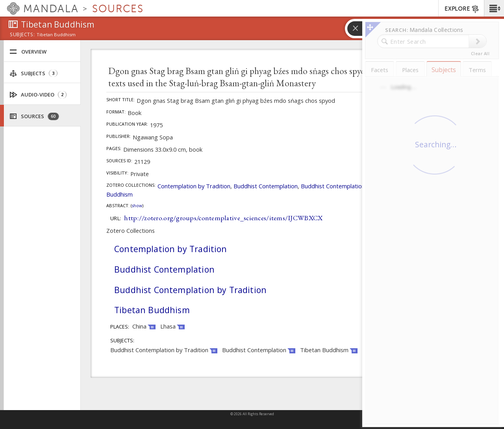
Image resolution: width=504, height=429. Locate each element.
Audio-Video (38, 95)
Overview (28, 52)
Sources (34, 116)
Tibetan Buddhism (152, 310)
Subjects (33, 73)
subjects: (22, 35)
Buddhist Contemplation (266, 186)
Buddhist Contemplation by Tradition (350, 186)
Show (137, 206)
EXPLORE (462, 9)
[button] (494, 8)
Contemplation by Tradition (194, 186)
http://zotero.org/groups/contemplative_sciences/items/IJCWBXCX (223, 218)
